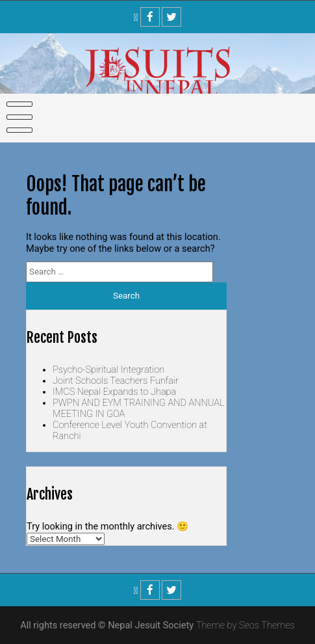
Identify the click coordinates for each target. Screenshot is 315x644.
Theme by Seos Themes (246, 625)
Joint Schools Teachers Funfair (116, 381)
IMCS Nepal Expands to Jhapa (114, 392)
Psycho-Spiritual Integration (108, 370)
